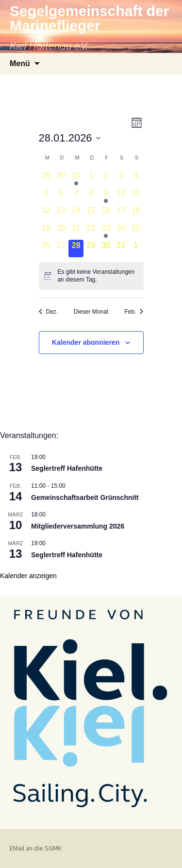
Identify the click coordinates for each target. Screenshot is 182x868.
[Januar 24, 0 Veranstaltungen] (121, 231)
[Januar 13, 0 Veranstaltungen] (61, 213)
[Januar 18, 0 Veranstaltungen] (136, 213)
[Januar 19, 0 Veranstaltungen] (46, 231)
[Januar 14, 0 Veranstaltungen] (76, 213)
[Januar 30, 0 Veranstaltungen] (106, 248)
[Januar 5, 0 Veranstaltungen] (46, 196)
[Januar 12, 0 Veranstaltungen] (46, 213)
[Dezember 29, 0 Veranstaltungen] (46, 178)
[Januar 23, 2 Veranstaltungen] (106, 231)
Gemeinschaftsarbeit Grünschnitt (85, 497)
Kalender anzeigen (28, 576)
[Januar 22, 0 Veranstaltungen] (91, 231)
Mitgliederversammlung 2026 (78, 526)
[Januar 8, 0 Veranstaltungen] (91, 196)
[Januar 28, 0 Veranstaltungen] (76, 248)
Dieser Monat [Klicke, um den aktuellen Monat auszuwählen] (91, 312)
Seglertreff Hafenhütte (67, 468)
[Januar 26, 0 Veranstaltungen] (46, 248)
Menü (20, 63)
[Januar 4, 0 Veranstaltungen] (136, 178)
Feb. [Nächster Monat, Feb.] (134, 312)
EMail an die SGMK (36, 848)
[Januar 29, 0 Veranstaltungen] (91, 248)
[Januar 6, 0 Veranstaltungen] (61, 196)
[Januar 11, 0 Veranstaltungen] (136, 196)
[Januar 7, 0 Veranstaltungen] (76, 196)
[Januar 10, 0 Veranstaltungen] (121, 196)
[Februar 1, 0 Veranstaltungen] (136, 248)
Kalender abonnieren (86, 342)
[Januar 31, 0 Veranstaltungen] (121, 248)
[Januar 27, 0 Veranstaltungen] (61, 248)
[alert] (91, 276)
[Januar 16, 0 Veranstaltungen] (106, 213)
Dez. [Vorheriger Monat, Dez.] (49, 312)
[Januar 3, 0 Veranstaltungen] (121, 178)
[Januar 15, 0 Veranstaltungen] (91, 213)
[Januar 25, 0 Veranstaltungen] (136, 231)
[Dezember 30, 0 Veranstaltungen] (61, 178)
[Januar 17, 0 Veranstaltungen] (121, 213)
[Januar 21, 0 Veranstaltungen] (76, 231)
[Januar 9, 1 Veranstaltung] (106, 196)
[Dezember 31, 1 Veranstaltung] (76, 178)
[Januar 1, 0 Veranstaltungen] (91, 178)
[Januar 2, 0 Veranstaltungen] (106, 178)
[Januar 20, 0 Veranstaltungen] (61, 231)
